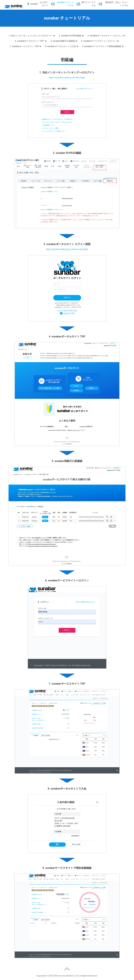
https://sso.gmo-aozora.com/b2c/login (67, 78)
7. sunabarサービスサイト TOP (26, 46)
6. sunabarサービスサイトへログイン (100, 41)
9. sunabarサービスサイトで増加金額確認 (103, 46)
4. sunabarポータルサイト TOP (31, 41)
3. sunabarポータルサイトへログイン (107, 36)
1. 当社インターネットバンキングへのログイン (32, 36)
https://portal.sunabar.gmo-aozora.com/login (67, 249)
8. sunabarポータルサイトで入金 (62, 46)
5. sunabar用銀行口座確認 (64, 41)
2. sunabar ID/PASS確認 (72, 36)
